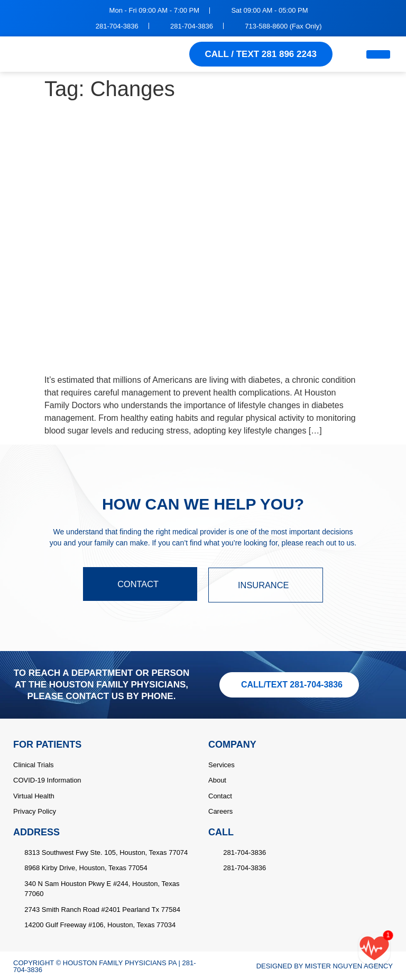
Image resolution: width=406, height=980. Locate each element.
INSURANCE (267, 585)
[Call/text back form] (374, 948)
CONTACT (139, 585)
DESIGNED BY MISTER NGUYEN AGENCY (325, 965)
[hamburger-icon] (378, 54)
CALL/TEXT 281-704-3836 (292, 684)
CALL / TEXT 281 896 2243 (261, 54)
